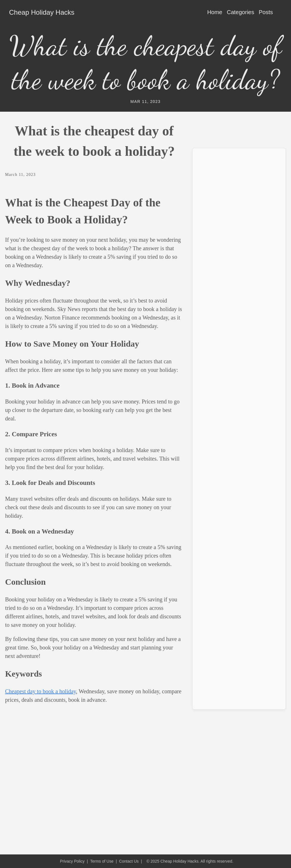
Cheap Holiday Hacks (42, 12)
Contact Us (129, 861)
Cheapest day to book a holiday (40, 691)
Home (215, 12)
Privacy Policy (72, 861)
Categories (240, 12)
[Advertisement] (239, 188)
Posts (266, 12)
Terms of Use (102, 861)
